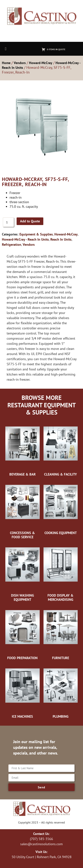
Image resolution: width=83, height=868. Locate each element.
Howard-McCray (41, 63)
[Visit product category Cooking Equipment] (61, 507)
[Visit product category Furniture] (61, 633)
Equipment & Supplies (36, 234)
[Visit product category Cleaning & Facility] (61, 449)
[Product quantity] (8, 222)
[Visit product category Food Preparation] (23, 633)
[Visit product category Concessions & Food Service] (23, 509)
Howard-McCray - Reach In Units (25, 239)
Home (6, 63)
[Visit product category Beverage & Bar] (23, 449)
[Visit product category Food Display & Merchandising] (61, 572)
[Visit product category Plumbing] (61, 691)
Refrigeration (12, 245)
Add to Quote (30, 221)
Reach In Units (61, 239)
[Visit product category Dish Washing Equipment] (23, 572)
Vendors (20, 63)
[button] (6, 49)
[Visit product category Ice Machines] (23, 691)
